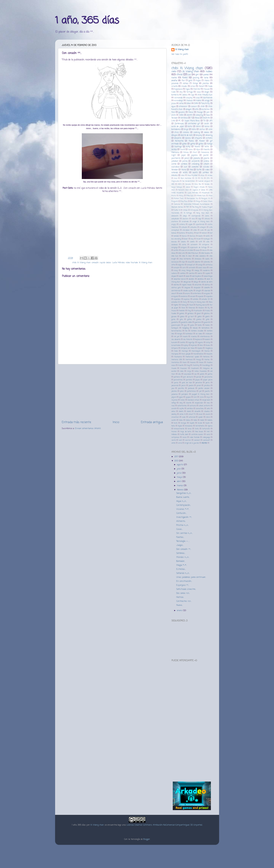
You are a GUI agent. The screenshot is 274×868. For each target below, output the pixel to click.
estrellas (206, 109)
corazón (95, 263)
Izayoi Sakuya (177, 187)
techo (173, 426)
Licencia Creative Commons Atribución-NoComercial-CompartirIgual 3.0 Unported (164, 825)
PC (180, 121)
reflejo (174, 403)
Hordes (207, 184)
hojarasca (178, 89)
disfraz (207, 285)
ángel (207, 92)
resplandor (199, 403)
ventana (184, 118)
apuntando (200, 224)
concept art (191, 265)
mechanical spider (192, 357)
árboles (175, 175)
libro (201, 345)
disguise (187, 288)
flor (183, 81)
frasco (174, 311)
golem (207, 317)
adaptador (175, 219)
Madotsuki (206, 193)
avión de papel (178, 127)
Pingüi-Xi (175, 201)
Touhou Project (207, 207)
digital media (187, 285)
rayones (174, 400)
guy (185, 325)
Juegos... (180, 545)
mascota (209, 354)
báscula (174, 242)
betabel (176, 236)
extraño (209, 138)
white (173, 443)
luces (190, 150)
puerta (207, 391)
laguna (200, 342)
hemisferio (206, 328)
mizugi (198, 360)
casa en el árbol (187, 250)
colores (186, 132)
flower (202, 141)
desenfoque (208, 276)
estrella (196, 299)
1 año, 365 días (87, 21)
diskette (207, 288)
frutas (208, 311)
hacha (200, 325)
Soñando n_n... (183, 573)
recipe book (206, 400)
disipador (197, 288)
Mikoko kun (201, 196)
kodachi (207, 339)
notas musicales (201, 371)
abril (179, 481)
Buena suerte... (183, 497)
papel (184, 155)
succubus (176, 167)
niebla (199, 101)
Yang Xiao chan (203, 213)
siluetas (207, 411)
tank (176, 423)
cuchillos (183, 273)
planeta (197, 158)
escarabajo (178, 101)
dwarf (174, 294)
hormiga (178, 147)
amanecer (183, 107)
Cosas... (179, 529)
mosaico (193, 362)
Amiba (210, 175)
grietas (199, 319)
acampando (196, 216)
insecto (185, 337)
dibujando (187, 282)
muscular (184, 368)
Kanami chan (184, 190)
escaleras (184, 296)
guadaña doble (186, 322)
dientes (176, 285)
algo (200, 219)
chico (177, 132)
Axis (176, 178)
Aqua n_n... (181, 501)
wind (180, 443)
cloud (190, 262)
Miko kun (190, 196)
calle (211, 129)
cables (185, 95)
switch (174, 420)
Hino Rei (198, 184)
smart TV (192, 414)
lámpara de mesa (188, 348)
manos (207, 351)
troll (208, 432)
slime (174, 164)
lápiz (198, 150)
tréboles (174, 434)
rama (181, 104)
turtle (199, 170)
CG (202, 178)
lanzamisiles (176, 345)
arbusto (184, 227)
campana (206, 245)
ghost (199, 314)
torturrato (206, 429)
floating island (201, 305)
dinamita (198, 285)
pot (200, 391)
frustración (198, 311)
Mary (181, 196)
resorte (189, 403)
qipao (181, 397)
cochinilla (207, 262)
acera (207, 216)
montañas (175, 362)
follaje (195, 84)
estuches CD (176, 302)
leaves (197, 147)
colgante (181, 265)
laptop (186, 345)
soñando (192, 417)
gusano (182, 112)
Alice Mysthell (193, 175)
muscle (174, 368)
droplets (178, 138)
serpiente (196, 161)
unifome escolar (197, 434)
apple (190, 224)
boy (192, 239)
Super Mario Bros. (192, 121)
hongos (180, 334)
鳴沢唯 (204, 443)
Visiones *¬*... (183, 509)
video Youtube (132, 263)
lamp (208, 342)
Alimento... (181, 521)
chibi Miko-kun (193, 253)
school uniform (204, 406)
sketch (190, 115)
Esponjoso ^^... (183, 585)
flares (191, 141)
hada (210, 86)
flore (183, 308)
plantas (206, 84)
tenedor (175, 170)
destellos (201, 279)
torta (197, 429)
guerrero (198, 322)
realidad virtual (193, 400)
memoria (206, 357)
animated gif (194, 124)
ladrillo (183, 342)
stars (208, 417)
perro (208, 383)
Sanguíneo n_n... (184, 493)
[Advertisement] (112, 392)
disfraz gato (176, 288)
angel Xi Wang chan (201, 222)
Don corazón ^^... (184, 549)
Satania (177, 204)
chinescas (198, 259)
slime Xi (183, 414)
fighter (176, 305)
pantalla (189, 380)
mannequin (196, 351)
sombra (184, 164)
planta (207, 158)
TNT (188, 207)
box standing (176, 239)
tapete (192, 423)
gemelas (191, 314)
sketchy (174, 414)
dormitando (176, 291)
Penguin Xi (206, 199)
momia (207, 360)
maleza (190, 101)
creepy (197, 271)
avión (207, 124)
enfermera (197, 294)
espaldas (177, 299)
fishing (184, 305)
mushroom (195, 368)
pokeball (175, 161)
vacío (208, 434)
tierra (184, 170)
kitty (188, 147)
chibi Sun (175, 256)
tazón (208, 423)
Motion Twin (179, 199)
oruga (207, 101)
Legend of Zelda (199, 190)
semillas (190, 409)
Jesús (188, 187)
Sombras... (181, 553)
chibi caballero (200, 256)
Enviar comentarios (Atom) (88, 428)
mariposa (175, 354)
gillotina (207, 314)
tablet (202, 420)
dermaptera (197, 276)
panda (199, 377)
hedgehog (186, 328)
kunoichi (174, 342)
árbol (189, 104)
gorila (173, 319)
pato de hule (187, 383)
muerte (181, 365)
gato (190, 81)
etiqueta (198, 138)
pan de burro (188, 377)
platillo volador (204, 388)
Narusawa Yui (192, 199)
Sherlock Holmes (177, 207)
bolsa (207, 127)
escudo (193, 296)
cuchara (174, 273)
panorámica (178, 380)
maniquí (185, 351)
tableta (210, 420)
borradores (176, 129)
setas (173, 411)
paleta (202, 374)
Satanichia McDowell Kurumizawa (197, 204)
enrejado (175, 296)
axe (209, 230)
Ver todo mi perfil (180, 54)
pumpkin (185, 394)
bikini (199, 127)
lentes (174, 150)
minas (186, 152)
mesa (191, 112)
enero (180, 611)
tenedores (189, 426)
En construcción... (184, 581)
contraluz (209, 265)
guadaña (175, 322)
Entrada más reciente (76, 422)
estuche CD (206, 299)
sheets (181, 411)
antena (182, 224)
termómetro (200, 426)
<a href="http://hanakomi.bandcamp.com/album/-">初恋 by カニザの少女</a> (192, 748)
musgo (200, 112)
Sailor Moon (208, 201)
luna (206, 78)
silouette (197, 411)
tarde (200, 423)
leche (207, 147)
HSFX (180, 184)
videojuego (206, 437)
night (174, 155)
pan (208, 112)
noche (174, 78)
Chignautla (175, 181)
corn (184, 268)
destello (191, 279)
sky (181, 92)
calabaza (175, 245)
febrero (181, 490)
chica (179, 75)
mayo (180, 477)
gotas (201, 144)
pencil (187, 158)
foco (173, 112)
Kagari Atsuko (199, 187)
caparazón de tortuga (198, 247)
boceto (201, 236)
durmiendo (208, 98)
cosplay (189, 98)
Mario (174, 196)
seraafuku (200, 409)
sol (189, 75)
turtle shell (184, 434)
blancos (193, 236)
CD (196, 178)
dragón (199, 291)
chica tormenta (185, 259)
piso (173, 388)
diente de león (187, 135)
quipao (188, 397)
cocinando (178, 98)
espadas (209, 296)
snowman (175, 417)
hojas (198, 81)
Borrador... (181, 561)
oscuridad (188, 374)
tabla (181, 420)
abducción (175, 216)
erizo (193, 86)
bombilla (175, 95)
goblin (200, 317)
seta (208, 409)
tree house (199, 432)
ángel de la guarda (192, 443)
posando (175, 84)
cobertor (198, 262)
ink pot (177, 337)
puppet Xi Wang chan (201, 394)
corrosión (192, 268)
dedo (188, 276)
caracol (194, 107)
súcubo (206, 167)
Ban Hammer (186, 178)
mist (195, 152)
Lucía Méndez (118, 263)
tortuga (190, 92)
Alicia (202, 175)
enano (188, 294)
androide (185, 222)
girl (197, 75)
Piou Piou (184, 201)
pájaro (174, 397)
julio (179, 469)
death (181, 276)
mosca (201, 362)
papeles (194, 155)
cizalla (207, 259)
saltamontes (182, 406)
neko (182, 371)
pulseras (175, 394)
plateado (191, 388)
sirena (206, 161)
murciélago (206, 365)
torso (190, 429)
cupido (102, 263)
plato (174, 115)
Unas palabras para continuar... (191, 577)
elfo (197, 109)
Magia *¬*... (182, 565)
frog (189, 311)
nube (174, 92)
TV (204, 121)
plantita (181, 388)
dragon (189, 109)
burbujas (207, 239)
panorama (208, 377)
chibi (203, 107)
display (199, 135)
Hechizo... (180, 597)
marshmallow (198, 354)
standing (195, 164)
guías (192, 325)
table (195, 420)
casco (198, 250)
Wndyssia (194, 210)
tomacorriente (179, 429)
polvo (182, 391)
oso (195, 374)
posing (196, 78)
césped (174, 276)
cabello (192, 242)
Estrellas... (181, 569)
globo (184, 144)
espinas (187, 299)
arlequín (203, 227)
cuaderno (206, 271)
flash (191, 305)
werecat (197, 440)
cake (208, 242)
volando (175, 173)
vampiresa (175, 437)
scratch (174, 409)
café (200, 242)
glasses (174, 317)
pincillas (207, 386)
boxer (186, 239)
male (176, 351)
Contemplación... (184, 505)
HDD (173, 184)
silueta (174, 86)
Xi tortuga (188, 213)
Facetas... (180, 537)
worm (195, 173)
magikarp (209, 348)
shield (189, 411)
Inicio (116, 422)
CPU (208, 178)
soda (184, 417)
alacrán (186, 219)
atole (195, 230)
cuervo (200, 273)
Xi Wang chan (146, 263)
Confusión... (181, 513)
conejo (200, 265)
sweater (195, 167)
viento (174, 440)
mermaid (189, 360)
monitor (197, 89)
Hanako (188, 184)
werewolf (207, 440)
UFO (211, 121)
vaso (199, 92)
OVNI (196, 104)
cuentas (192, 273)
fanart (202, 86)
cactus (202, 129)
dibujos (174, 135)
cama (184, 245)
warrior (188, 440)
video (207, 170)
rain (195, 397)
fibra (211, 302)
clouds (184, 86)
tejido (180, 426)
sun (186, 167)
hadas (208, 325)
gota (181, 319)
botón (208, 236)
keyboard (199, 339)
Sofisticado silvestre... (186, 589)
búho (194, 129)
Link (173, 121)
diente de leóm (207, 282)
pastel (206, 155)
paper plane (208, 380)
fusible (174, 314)
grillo (208, 319)
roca (208, 403)
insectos (194, 337)
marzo (180, 486)
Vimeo (185, 210)
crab (211, 268)
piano (183, 386)
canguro (184, 247)
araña (174, 81)
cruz (198, 98)
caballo (183, 242)
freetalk (182, 311)
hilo (186, 331)
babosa (174, 233)
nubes (209, 72)
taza (208, 115)
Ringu (198, 201)
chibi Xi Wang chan (82, 263)
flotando (192, 308)
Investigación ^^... (184, 517)
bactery (191, 233)
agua (173, 107)
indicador (209, 334)
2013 (177, 461)
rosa (173, 406)
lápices (200, 348)
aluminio (175, 222)
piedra (191, 386)
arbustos (193, 227)
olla (180, 374)
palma (210, 374)
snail (200, 414)
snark (208, 414)
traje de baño (186, 432)
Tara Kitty (205, 104)
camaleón (194, 245)
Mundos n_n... (183, 557)
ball (198, 233)
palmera (177, 377)
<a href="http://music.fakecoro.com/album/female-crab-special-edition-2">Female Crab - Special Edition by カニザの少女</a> (192, 692)
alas (193, 219)
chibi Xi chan (187, 256)
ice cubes (199, 334)
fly (209, 308)
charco (204, 250)
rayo (208, 397)
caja (193, 95)
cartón (176, 250)
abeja (185, 216)
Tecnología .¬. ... (183, 541)
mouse (207, 89)
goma (193, 144)
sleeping (199, 115)
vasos (184, 437)
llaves (208, 345)
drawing (209, 135)
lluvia (183, 150)
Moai (211, 196)
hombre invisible (197, 331)
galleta (182, 314)
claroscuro (175, 262)
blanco (184, 236)
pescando (175, 386)
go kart (191, 317)
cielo (174, 72)
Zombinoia (179, 124)
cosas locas (202, 268)
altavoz (207, 219)
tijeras (210, 426)
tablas (188, 420)
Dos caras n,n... (183, 593)
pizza (174, 104)
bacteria (182, 233)
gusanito (207, 322)
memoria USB (177, 360)
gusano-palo (176, 325)
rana (202, 397)
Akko (183, 175)
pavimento (176, 158)
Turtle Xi (177, 210)
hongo (210, 144)
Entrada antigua (152, 422)
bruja (186, 129)
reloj (181, 403)
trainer (174, 432)
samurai (193, 406)
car (211, 247)
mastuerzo (178, 357)
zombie (206, 173)
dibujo (196, 282)
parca (176, 383)
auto (202, 230)
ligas (188, 89)
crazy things (186, 271)
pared (206, 75)
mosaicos (205, 152)
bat (211, 233)
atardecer (186, 230)
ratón (181, 115)
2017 (177, 457)
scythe (182, 409)
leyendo (194, 345)
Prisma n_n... (182, 525)
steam (206, 164)
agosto (180, 465)
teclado (174, 118)
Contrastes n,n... (184, 601)
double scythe (188, 291)
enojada (207, 294)
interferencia (205, 337)
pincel (199, 386)
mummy (196, 365)
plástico (174, 391)
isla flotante (188, 339)
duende (207, 291)
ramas (186, 84)
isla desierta (176, 339)
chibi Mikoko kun (205, 95)
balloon (204, 233)
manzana (175, 152)
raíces (182, 400)
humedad (189, 334)
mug (188, 365)
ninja (189, 371)
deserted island (180, 279)
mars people (186, 354)
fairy (185, 302)
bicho (190, 127)
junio (180, 473)
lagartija (191, 342)
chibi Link (182, 253)
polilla (185, 161)
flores (185, 78)
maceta (207, 150)
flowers (201, 308)
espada (201, 296)
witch (185, 173)
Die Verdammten (189, 181)
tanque (184, 423)
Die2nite (206, 118)
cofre (173, 265)
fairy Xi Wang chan (198, 302)
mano (207, 81)
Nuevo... (179, 605)
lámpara (175, 348)
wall (180, 440)
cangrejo (174, 247)
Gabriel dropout (204, 181)
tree (191, 170)
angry (174, 224)
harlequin (175, 328)
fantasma (179, 141)
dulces (188, 138)
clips (183, 262)
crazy (176, 271)
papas (198, 380)
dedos (109, 263)
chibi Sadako (206, 253)
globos (182, 317)
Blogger (147, 839)
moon (185, 362)
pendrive (199, 383)
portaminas (191, 391)
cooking (197, 132)
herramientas (176, 331)
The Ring (195, 207)
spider (201, 417)
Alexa (197, 118)
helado (195, 328)
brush (199, 239)
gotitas (190, 319)
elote (181, 294)
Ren (192, 201)
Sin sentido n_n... (184, 533)
